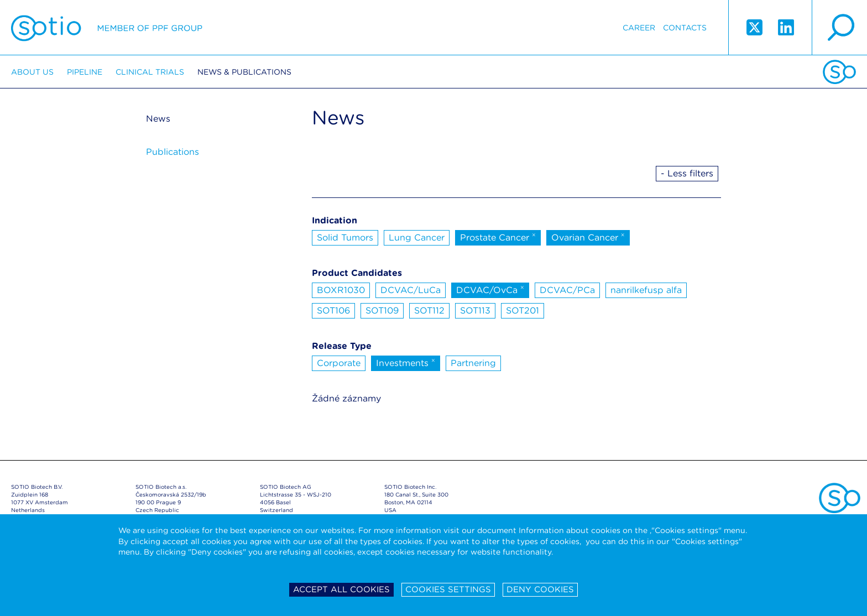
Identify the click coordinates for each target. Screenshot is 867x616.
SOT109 (382, 310)
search (839, 28)
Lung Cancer (417, 237)
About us (32, 72)
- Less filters (687, 173)
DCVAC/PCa (567, 290)
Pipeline (85, 72)
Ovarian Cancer (588, 237)
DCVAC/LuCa (411, 290)
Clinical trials (150, 72)
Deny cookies (540, 589)
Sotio (107, 28)
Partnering (473, 363)
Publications (173, 152)
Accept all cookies (341, 589)
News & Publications (244, 72)
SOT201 (523, 310)
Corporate (339, 363)
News (158, 119)
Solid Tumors (345, 237)
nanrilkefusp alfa (646, 290)
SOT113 (475, 310)
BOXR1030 (341, 290)
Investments (406, 362)
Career (639, 28)
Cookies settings (448, 589)
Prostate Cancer (498, 237)
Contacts (685, 28)
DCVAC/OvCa (490, 289)
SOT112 (429, 310)
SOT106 (333, 310)
